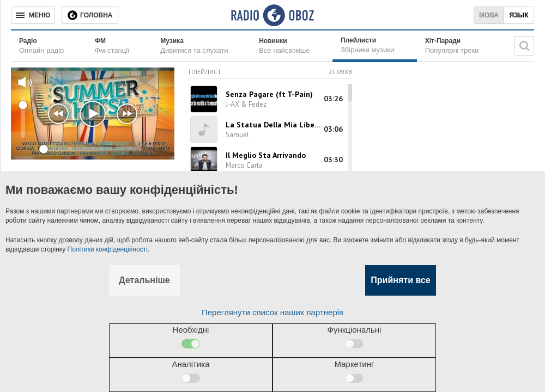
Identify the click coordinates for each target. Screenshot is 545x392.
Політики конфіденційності (108, 249)
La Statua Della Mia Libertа (274, 125)
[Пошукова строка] (524, 46)
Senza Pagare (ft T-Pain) (269, 94)
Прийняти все (400, 280)
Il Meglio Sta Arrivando (266, 155)
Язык (519, 15)
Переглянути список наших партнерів (272, 312)
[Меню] (33, 15)
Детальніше (144, 280)
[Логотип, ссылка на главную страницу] (272, 15)
